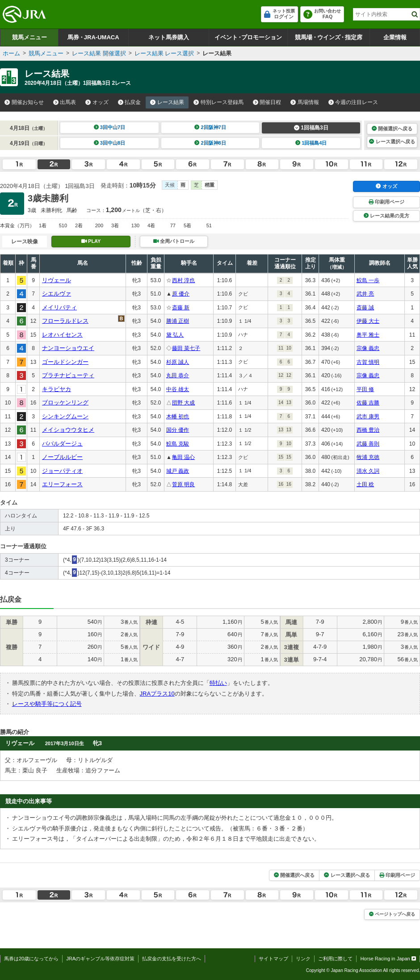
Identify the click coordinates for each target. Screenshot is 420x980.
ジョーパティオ (62, 471)
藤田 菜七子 (186, 348)
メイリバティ (59, 307)
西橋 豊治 (368, 430)
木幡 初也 (178, 417)
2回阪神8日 (210, 143)
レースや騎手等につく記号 (47, 704)
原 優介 (181, 294)
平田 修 (365, 389)
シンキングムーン (65, 416)
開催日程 (267, 102)
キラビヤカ (57, 389)
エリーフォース (62, 484)
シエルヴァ (57, 294)
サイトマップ (273, 959)
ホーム (11, 53)
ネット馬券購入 (169, 37)
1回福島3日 (311, 128)
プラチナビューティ (68, 375)
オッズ (97, 102)
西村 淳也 (183, 280)
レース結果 (167, 102)
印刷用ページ (386, 202)
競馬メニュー (29, 37)
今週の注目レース (353, 102)
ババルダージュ (62, 444)
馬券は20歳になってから (31, 959)
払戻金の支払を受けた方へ (172, 959)
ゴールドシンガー (65, 362)
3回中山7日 (110, 127)
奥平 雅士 (368, 335)
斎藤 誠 (365, 308)
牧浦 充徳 (368, 457)
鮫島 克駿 (178, 444)
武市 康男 (368, 417)
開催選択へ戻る (392, 129)
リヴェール (57, 280)
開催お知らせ (24, 102)
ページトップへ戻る (392, 914)
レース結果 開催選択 (99, 53)
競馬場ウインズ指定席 (329, 37)
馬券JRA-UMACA (93, 37)
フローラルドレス (65, 321)
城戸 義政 (178, 471)
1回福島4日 (311, 143)
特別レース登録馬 (218, 102)
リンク (303, 959)
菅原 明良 (183, 484)
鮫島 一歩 (368, 280)
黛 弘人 (175, 335)
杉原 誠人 (178, 362)
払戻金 (130, 102)
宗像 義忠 (368, 348)
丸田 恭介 (178, 375)
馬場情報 (305, 102)
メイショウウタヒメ (68, 430)
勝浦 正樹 (178, 321)
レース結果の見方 (386, 216)
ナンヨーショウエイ (68, 348)
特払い (218, 683)
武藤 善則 (368, 444)
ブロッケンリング (65, 402)
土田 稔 (365, 484)
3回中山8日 (110, 143)
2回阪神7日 (210, 127)
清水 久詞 (368, 471)
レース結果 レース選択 (164, 53)
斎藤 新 (181, 308)
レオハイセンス (62, 335)
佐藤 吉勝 (368, 403)
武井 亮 (365, 294)
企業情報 (395, 37)
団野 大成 (183, 403)
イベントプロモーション (248, 37)
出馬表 (65, 102)
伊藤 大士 (368, 321)
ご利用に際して (335, 959)
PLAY (91, 241)
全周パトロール (174, 241)
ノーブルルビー (62, 457)
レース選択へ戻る (392, 142)
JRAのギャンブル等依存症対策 (100, 959)
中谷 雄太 (178, 389)
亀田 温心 (183, 457)
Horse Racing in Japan (388, 959)
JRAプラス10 (157, 694)
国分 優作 (178, 430)
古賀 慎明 (368, 362)
